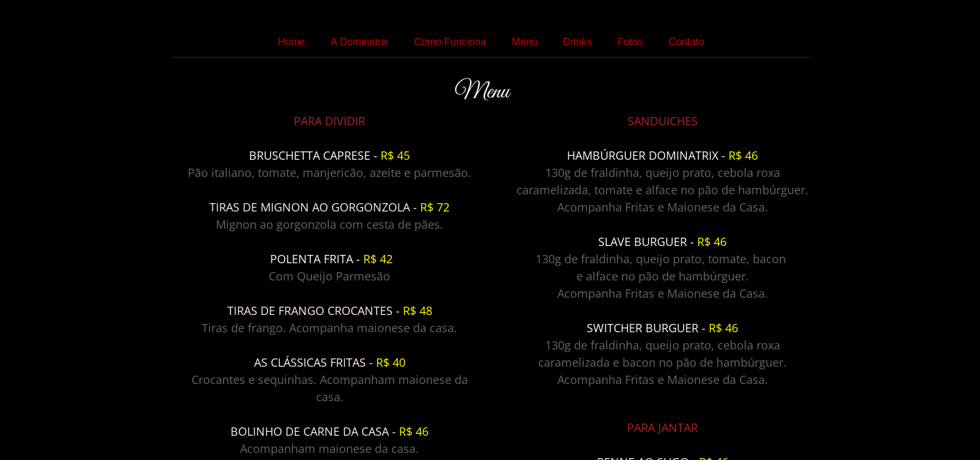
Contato (686, 42)
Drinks (577, 42)
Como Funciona (450, 42)
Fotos (630, 42)
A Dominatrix (360, 42)
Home (291, 42)
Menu (525, 42)
